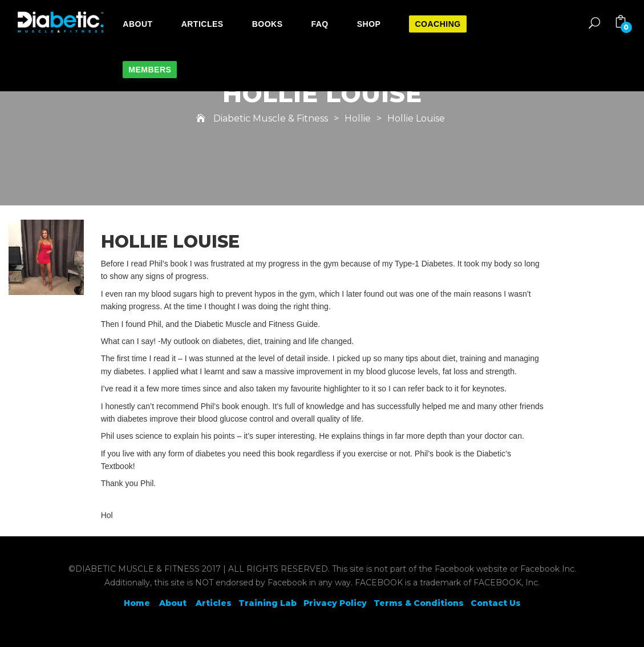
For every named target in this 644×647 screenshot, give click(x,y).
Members (150, 70)
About (137, 24)
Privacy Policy (335, 603)
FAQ (319, 24)
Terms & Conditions (419, 603)
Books (268, 24)
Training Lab (268, 603)
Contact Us (496, 603)
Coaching (438, 24)
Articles (202, 24)
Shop (369, 24)
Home (137, 603)
